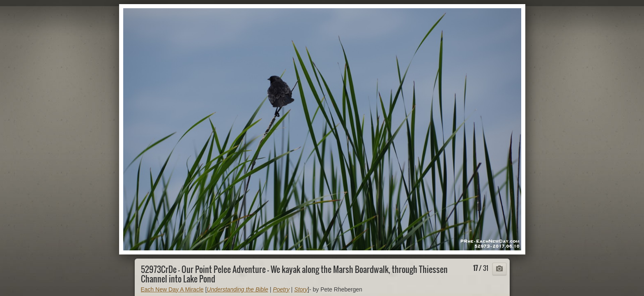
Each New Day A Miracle (172, 289)
